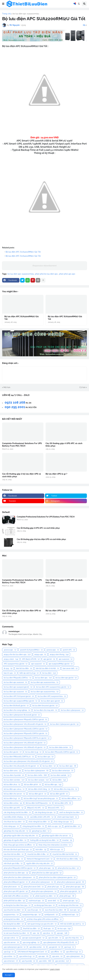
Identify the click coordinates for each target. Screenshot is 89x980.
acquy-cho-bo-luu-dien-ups (17, 654)
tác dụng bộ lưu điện (14, 924)
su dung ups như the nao (70, 905)
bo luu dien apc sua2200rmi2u (26, 14)
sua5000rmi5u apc (31, 915)
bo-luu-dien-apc (68, 766)
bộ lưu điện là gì (12, 798)
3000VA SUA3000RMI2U (31, 650)
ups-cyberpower (75, 956)
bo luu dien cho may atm (45, 710)
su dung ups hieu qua (44, 905)
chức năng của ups (63, 822)
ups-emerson (11, 961)
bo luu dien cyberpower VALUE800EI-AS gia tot (25, 747)
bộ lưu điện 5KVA (32, 784)
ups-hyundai (28, 961)
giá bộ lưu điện (72, 826)
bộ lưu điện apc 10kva (14, 789)
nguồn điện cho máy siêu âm (39, 863)
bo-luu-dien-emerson (63, 771)
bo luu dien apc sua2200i (15, 692)
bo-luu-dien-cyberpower (37, 771)
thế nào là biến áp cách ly (72, 924)
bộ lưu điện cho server (14, 794)
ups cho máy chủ (73, 938)
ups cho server (11, 942)
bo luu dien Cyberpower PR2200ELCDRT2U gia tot (26, 729)
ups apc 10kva (11, 938)
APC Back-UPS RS (31, 659)
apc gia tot (49, 659)
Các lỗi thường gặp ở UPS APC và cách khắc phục (64, 445)
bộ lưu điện (59, 780)
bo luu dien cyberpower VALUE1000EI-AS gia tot (25, 724)
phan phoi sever (12, 887)
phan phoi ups (55, 887)
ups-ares (57, 956)
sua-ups (75, 910)
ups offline (56, 952)
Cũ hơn (82, 387)
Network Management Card (40, 859)
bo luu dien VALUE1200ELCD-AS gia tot (21, 766)
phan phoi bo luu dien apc (46, 274)
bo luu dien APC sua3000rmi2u (52, 696)
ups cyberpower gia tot (15, 947)
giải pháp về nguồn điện (15, 840)
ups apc (62, 933)
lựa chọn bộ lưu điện (14, 854)
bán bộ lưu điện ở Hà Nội (47, 668)
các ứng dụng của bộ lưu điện (17, 812)
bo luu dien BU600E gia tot (16, 706)
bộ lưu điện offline (71, 798)
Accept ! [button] (9, 975)
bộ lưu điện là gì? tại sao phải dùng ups (41, 798)
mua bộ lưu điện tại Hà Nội (65, 854)
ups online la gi (27, 956)
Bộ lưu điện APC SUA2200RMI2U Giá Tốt (23, 252)
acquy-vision (11, 659)
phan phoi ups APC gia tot (16, 891)
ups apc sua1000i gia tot (33, 938)
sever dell (53, 901)
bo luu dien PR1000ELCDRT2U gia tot (62, 752)
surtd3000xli (51, 915)
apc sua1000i (66, 659)
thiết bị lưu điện (12, 928)
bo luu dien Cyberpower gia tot (64, 724)
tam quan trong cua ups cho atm (42, 924)
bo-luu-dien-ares (12, 771)
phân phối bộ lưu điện (14, 901)
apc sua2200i (38, 664)
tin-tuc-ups (64, 928)
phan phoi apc (47, 868)
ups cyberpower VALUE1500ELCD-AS (60, 942)
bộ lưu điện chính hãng (39, 789)
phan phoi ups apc (67, 274)
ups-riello (45, 961)
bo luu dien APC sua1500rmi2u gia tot (53, 687)
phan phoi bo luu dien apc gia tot (47, 873)
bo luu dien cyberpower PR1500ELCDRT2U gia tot (25, 719)
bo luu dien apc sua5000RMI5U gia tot (20, 701)
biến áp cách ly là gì (29, 673)
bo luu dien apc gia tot (66, 678)
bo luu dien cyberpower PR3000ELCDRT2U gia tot (25, 733)
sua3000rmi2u (11, 915)
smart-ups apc (70, 901)
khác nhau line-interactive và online (55, 845)
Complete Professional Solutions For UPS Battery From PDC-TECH (22, 445)
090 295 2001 (15, 407)
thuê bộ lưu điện (31, 928)
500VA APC (69, 650)
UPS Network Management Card (32, 952)
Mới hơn (7, 387)
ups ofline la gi (73, 952)
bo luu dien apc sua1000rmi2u (44, 682)
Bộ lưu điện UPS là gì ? (56, 474)
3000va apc (10, 650)
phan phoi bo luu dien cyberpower (19, 877)
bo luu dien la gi (33, 752)
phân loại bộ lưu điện (45, 896)
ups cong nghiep (31, 942)
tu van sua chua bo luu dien (16, 933)
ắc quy (8, 668)
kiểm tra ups (56, 849)
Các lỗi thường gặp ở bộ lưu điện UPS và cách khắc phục (22, 475)
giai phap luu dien (41, 831)
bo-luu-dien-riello (37, 775)
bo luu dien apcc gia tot (52, 701)
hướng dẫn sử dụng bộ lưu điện (44, 840)
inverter (67, 840)
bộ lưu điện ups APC (14, 808)
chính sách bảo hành (67, 817)
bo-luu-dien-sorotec (14, 780)
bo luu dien (49, 673)
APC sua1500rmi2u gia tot (16, 664)
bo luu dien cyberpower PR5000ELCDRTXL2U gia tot (27, 738)
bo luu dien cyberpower (72, 710)
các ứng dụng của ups (45, 812)
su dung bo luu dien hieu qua (17, 905)
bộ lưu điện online (13, 803)
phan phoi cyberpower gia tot (70, 882)
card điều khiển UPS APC (42, 817)
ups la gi (69, 947)
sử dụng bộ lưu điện (13, 919)
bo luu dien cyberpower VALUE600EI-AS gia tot (25, 743)
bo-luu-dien (49, 766)
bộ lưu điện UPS (63, 803)
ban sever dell (70, 668)
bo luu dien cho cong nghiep (17, 710)
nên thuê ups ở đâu (13, 863)
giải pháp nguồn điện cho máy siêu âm (21, 836)
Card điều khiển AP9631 (15, 817)
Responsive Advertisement (44, 266)
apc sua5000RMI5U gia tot (61, 664)
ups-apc (43, 956)
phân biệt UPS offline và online (18, 896)
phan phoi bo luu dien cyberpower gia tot (57, 877)
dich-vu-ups (54, 826)
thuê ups (49, 928)
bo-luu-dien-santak (60, 775)
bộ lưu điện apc (53, 784)
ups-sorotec (62, 961)
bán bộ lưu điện (24, 668)
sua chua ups (34, 910)
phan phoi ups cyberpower (44, 891)
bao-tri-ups (10, 673)
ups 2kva (48, 933)
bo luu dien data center (60, 747)
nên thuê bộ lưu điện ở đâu (69, 859)
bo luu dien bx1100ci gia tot (45, 706)
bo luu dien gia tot (13, 752)
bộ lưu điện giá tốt (59, 794)
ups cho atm (55, 938)
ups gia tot (54, 947)
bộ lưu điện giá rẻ (38, 794)
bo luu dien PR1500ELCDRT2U (17, 678)
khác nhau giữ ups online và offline (19, 845)
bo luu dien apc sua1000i (15, 682)
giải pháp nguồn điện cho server (56, 836)
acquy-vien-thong (59, 654)
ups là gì (9, 952)
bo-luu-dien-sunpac (38, 780)
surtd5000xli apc (70, 915)
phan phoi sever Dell (34, 887)
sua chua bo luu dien (14, 910)
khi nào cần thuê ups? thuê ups (18, 849)
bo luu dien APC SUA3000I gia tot (19, 696)
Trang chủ (7, 14)
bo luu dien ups (46, 757)
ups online (10, 956)
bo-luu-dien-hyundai (14, 775)
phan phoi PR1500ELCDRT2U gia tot (20, 868)
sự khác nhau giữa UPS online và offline (44, 919)
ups (36, 933)
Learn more (55, 969)
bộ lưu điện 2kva (12, 784)
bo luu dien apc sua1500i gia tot (18, 687)
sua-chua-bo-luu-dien (55, 910)
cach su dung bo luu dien (71, 812)
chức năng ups (11, 826)
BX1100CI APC (55, 808)
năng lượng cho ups (13, 859)
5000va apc (53, 650)
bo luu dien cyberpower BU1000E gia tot (22, 715)
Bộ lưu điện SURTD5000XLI (38, 803)
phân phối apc (67, 896)
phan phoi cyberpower (42, 882)
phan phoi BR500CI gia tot (16, 882)
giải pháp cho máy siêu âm (16, 831)
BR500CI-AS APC (36, 808)
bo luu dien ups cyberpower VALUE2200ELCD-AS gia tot (28, 761)
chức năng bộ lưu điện (39, 822)
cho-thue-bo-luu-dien (14, 822)
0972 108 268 (15, 402)
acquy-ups (40, 654)
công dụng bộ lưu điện (33, 826)
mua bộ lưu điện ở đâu (38, 854)
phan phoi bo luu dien (68, 868)
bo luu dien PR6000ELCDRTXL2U (19, 757)
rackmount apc (36, 901)
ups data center (37, 947)
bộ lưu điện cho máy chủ (65, 789)
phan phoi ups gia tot (70, 891)
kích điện (41, 849)
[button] (3, 4)
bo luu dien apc (43, 678)
